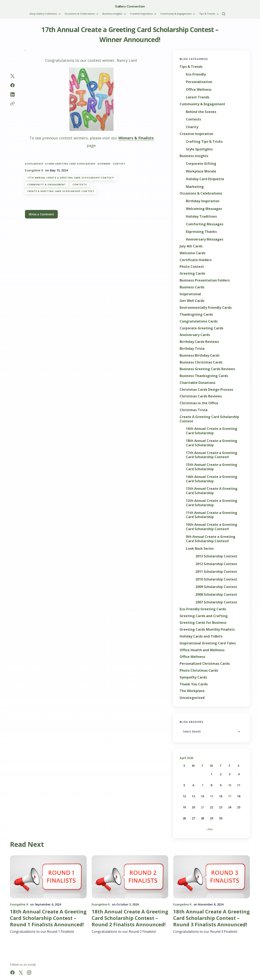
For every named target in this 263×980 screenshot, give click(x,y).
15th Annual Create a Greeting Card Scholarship (212, 467)
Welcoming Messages (204, 209)
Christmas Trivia (194, 410)
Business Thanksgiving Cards (204, 376)
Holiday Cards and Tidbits (201, 636)
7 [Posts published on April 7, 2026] (202, 785)
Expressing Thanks (201, 232)
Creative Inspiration (196, 134)
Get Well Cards (192, 301)
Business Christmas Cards (201, 362)
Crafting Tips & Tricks (204, 142)
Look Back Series (200, 549)
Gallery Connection (130, 6)
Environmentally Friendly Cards (206, 308)
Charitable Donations (198, 383)
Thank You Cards (194, 684)
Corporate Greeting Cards (201, 328)
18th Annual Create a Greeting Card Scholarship (212, 443)
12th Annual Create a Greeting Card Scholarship (212, 503)
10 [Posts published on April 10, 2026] (230, 785)
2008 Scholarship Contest (216, 595)
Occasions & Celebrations (201, 193)
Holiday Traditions (201, 216)
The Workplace (192, 691)
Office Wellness (199, 90)
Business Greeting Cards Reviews (207, 369)
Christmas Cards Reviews (201, 396)
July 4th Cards (191, 246)
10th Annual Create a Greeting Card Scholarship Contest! (212, 527)
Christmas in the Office (199, 403)
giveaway (104, 164)
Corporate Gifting (201, 164)
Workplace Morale (201, 171)
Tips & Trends (191, 67)
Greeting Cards (192, 274)
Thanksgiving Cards (196, 314)
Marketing (195, 187)
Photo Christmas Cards (199, 670)
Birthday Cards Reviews (199, 342)
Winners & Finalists (136, 138)
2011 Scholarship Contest (216, 572)
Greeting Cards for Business (203, 623)
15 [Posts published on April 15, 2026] (211, 796)
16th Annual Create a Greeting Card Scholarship (212, 431)
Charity (192, 127)
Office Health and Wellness (202, 650)
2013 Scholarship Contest (216, 556)
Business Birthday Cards (200, 355)
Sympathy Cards (193, 677)
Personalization (199, 82)
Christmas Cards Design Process (206, 390)
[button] (224, 14)
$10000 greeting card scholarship (70, 164)
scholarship (34, 164)
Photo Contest (192, 267)
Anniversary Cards (195, 335)
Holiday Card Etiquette (205, 179)
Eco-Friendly (196, 74)
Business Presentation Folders (205, 280)
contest (119, 164)
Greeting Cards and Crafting (204, 616)
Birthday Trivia (192, 349)
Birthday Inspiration (203, 201)
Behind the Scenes (201, 112)
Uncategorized (192, 698)
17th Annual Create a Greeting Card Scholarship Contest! (71, 178)
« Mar (209, 829)
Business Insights (194, 156)
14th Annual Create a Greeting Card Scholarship (212, 479)
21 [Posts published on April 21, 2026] (202, 807)
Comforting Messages (205, 224)
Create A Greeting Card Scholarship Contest (61, 191)
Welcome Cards (193, 253)
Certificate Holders (196, 260)
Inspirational (190, 294)
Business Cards (192, 287)
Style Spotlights (199, 149)
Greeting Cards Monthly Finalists (207, 630)
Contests (80, 185)
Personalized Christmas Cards (205, 664)
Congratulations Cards (199, 321)
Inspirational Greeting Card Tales (208, 643)
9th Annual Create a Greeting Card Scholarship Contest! (211, 539)
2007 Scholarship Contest (216, 602)
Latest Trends (198, 97)
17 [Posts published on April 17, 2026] (230, 796)
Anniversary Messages (205, 239)
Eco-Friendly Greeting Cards (203, 609)
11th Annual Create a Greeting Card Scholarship (212, 515)
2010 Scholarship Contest (216, 579)
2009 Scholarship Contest (216, 587)
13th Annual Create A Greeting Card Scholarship (212, 491)
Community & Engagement (47, 185)
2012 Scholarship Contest (216, 564)
